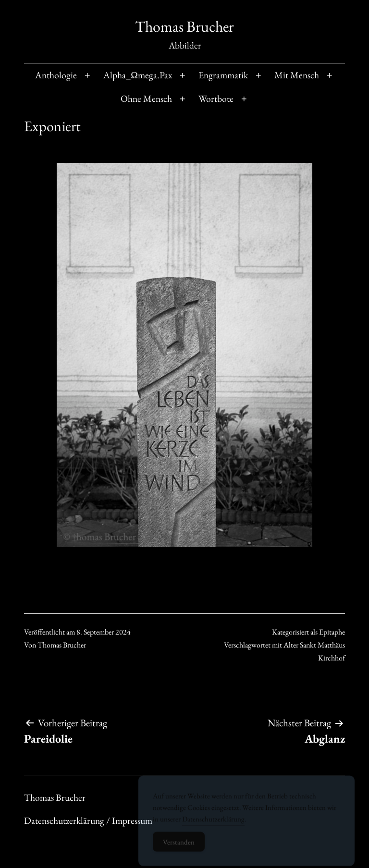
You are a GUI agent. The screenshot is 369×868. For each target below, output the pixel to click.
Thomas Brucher (184, 26)
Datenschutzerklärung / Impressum (88, 820)
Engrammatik (223, 75)
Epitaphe (332, 632)
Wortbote (216, 98)
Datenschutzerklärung (213, 823)
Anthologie (56, 75)
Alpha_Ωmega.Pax (138, 75)
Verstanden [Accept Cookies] (179, 846)
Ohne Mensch (146, 98)
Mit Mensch (297, 75)
